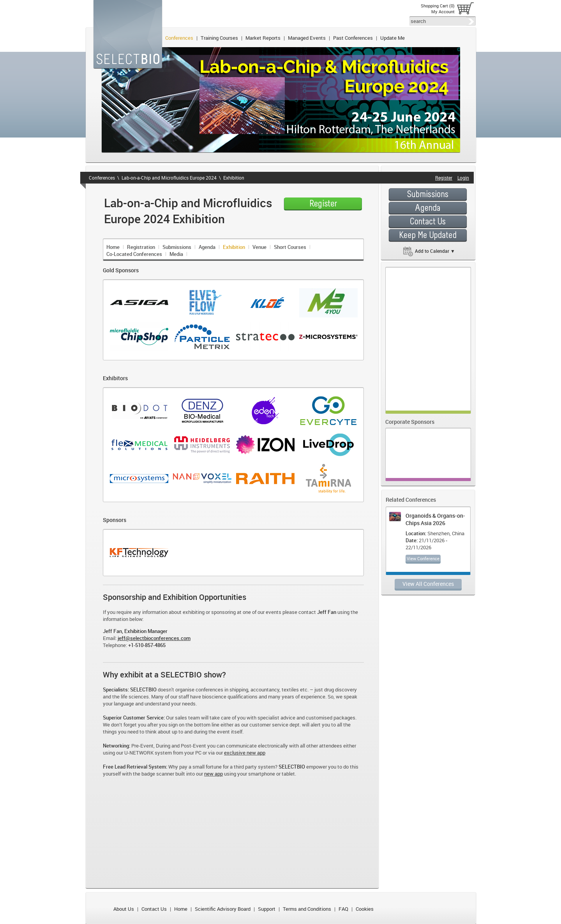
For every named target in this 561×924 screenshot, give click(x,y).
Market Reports (263, 38)
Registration (141, 247)
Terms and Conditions (307, 909)
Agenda (207, 247)
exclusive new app (245, 753)
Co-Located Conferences (134, 254)
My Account (443, 11)
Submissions (177, 247)
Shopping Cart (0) (438, 6)
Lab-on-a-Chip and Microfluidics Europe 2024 (169, 178)
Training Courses (219, 38)
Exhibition (234, 178)
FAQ (343, 909)
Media (176, 254)
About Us (124, 909)
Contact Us (154, 909)
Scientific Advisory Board (223, 909)
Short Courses (290, 247)
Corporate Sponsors (410, 422)
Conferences (179, 38)
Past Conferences (353, 38)
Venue (259, 247)
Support (267, 909)
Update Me (393, 38)
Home (113, 247)
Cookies (365, 909)
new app (213, 774)
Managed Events (307, 38)
